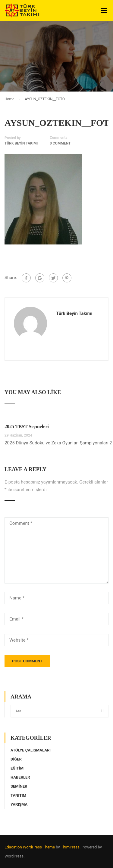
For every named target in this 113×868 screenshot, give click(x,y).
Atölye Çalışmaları (31, 750)
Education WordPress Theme (30, 847)
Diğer (16, 759)
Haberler (20, 777)
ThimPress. (71, 847)
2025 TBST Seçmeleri (27, 426)
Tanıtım (18, 795)
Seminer (19, 786)
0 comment (60, 143)
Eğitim (17, 768)
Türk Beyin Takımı (21, 143)
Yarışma (19, 804)
